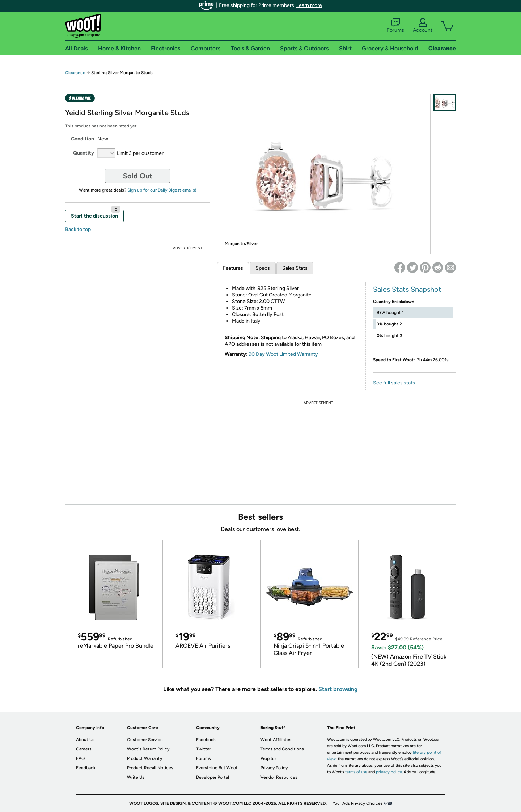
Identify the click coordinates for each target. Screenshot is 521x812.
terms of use (356, 772)
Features (233, 268)
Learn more (309, 5)
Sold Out (138, 176)
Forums (395, 26)
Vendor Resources (279, 777)
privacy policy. (389, 772)
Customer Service (145, 740)
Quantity (84, 153)
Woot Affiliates (276, 740)
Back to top (78, 229)
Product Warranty (145, 758)
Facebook (206, 740)
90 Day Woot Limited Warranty (283, 354)
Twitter (204, 749)
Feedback (86, 768)
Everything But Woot (217, 768)
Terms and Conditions (282, 749)
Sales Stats (295, 268)
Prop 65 (268, 758)
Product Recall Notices (150, 768)
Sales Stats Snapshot (407, 289)
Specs (263, 268)
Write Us (136, 777)
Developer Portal (213, 777)
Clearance (75, 73)
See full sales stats (394, 383)
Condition (82, 139)
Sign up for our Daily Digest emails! (162, 190)
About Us (85, 740)
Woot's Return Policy (148, 749)
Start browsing (338, 689)
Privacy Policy (274, 768)
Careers (84, 749)
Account (423, 26)
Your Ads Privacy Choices (358, 803)
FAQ (80, 758)
